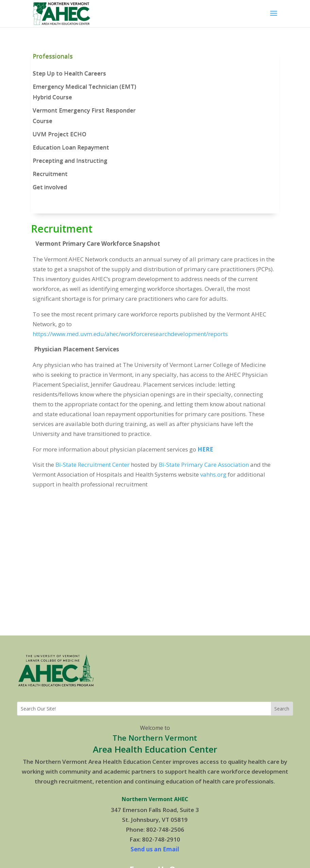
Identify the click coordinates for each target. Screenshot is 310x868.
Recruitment (50, 174)
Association (233, 465)
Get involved (50, 187)
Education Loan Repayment (71, 147)
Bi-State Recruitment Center (92, 465)
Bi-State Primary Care (188, 465)
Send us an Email (155, 849)
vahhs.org (213, 474)
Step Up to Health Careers (69, 73)
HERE (205, 449)
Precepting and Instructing (70, 160)
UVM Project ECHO (59, 134)
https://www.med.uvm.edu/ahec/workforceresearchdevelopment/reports (130, 334)
